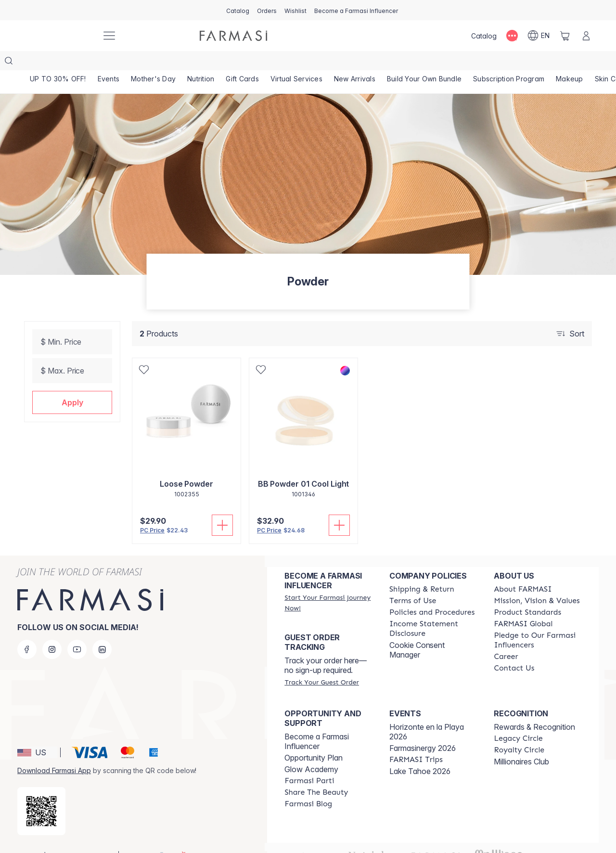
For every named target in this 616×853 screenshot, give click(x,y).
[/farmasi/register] (267, 10)
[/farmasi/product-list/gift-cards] (248, 63)
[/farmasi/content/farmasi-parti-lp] (309, 762)
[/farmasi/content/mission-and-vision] (537, 582)
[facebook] (27, 630)
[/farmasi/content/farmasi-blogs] (308, 785)
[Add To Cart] (222, 506)
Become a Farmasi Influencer (317, 722)
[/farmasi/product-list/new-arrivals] (363, 63)
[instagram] (52, 630)
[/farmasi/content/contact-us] (514, 649)
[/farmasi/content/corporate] (523, 605)
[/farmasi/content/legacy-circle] (518, 719)
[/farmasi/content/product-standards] (527, 593)
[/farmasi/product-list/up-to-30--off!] (58, 63)
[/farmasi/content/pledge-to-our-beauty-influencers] (538, 621)
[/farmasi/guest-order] (321, 663)
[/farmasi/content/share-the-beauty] (316, 773)
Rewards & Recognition (534, 708)
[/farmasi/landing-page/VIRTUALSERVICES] (303, 63)
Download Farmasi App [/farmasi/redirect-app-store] (54, 751)
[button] (72, 383)
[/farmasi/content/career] (506, 637)
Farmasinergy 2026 (423, 729)
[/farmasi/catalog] (238, 10)
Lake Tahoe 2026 (420, 752)
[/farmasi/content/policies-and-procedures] (432, 593)
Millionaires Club (521, 742)
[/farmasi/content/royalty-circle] (519, 731)
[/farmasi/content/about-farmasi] (523, 570)
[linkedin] (102, 630)
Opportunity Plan (314, 738)
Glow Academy (311, 750)
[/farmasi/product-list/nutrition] (205, 63)
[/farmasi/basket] (565, 36)
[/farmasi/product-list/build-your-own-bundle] (434, 63)
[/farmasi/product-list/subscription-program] (520, 63)
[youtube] (77, 630)
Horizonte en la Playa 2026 (427, 712)
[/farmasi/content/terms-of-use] (413, 582)
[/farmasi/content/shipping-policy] (422, 570)
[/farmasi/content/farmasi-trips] (416, 740)
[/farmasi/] (58, 36)
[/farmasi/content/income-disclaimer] (433, 609)
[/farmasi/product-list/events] (110, 63)
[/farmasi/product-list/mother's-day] (156, 63)
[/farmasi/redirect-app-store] (41, 792)
